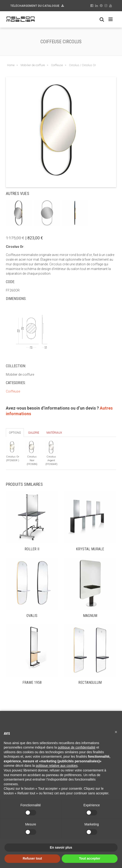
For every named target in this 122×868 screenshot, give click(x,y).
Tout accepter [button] (90, 858)
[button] (116, 732)
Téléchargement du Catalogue (37, 6)
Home (11, 65)
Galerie (34, 433)
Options (15, 433)
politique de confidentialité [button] (77, 747)
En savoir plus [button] (61, 847)
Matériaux (54, 433)
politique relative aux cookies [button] (57, 766)
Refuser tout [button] (32, 858)
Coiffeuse (13, 391)
